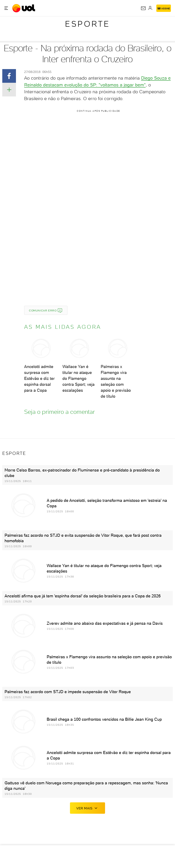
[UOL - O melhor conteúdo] (24, 8)
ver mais (87, 808)
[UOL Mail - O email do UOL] (143, 8)
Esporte (87, 24)
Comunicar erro (46, 311)
